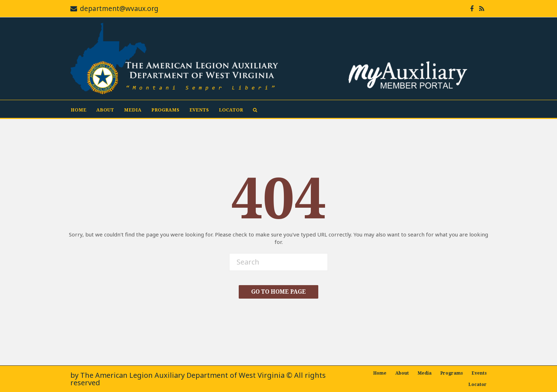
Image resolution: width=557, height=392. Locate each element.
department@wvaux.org (119, 9)
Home (79, 110)
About (105, 110)
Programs (165, 110)
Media (133, 110)
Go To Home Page (278, 292)
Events (199, 110)
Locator (231, 110)
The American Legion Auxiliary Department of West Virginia (182, 375)
